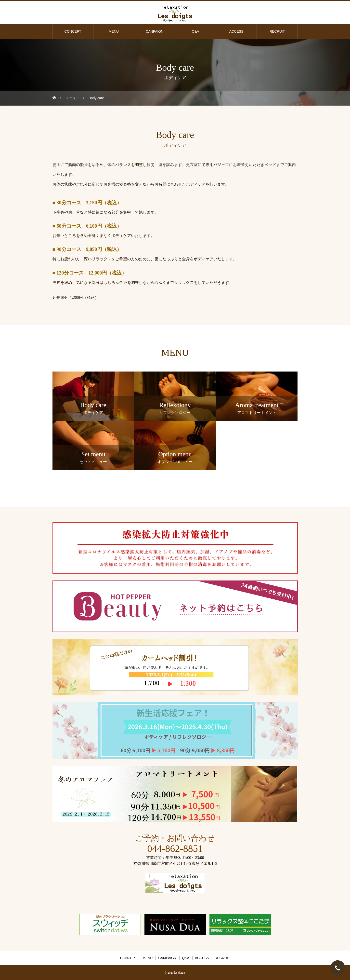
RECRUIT (277, 31)
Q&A (195, 31)
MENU (114, 31)
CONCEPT (73, 31)
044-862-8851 (175, 849)
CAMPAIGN (167, 958)
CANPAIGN (155, 31)
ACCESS (236, 31)
